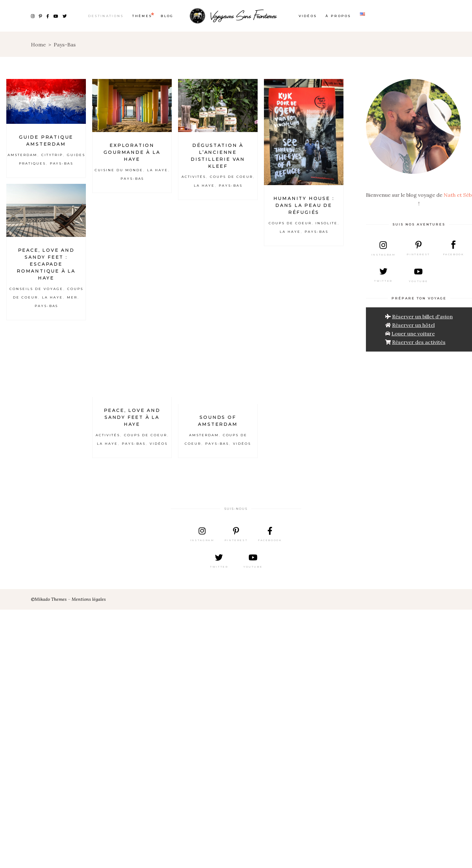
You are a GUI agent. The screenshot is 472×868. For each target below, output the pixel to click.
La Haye (158, 170)
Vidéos (159, 444)
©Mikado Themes (49, 599)
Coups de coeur (231, 177)
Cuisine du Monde (119, 170)
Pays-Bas (62, 163)
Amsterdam (22, 155)
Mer (72, 297)
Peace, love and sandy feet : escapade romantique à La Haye (46, 264)
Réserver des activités (419, 342)
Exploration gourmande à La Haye (132, 152)
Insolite (326, 223)
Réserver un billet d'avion (422, 316)
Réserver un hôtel (413, 325)
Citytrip (52, 155)
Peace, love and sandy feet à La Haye (132, 417)
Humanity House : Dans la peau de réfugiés (304, 205)
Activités (194, 177)
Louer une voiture (413, 334)
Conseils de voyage (36, 289)
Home (38, 45)
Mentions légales (89, 599)
